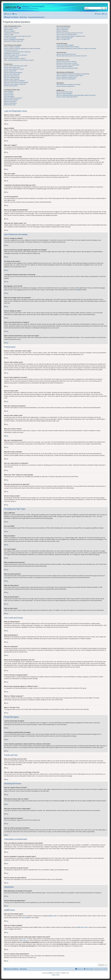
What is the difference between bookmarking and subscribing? (73, 74)
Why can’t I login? (9, 34)
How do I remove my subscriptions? (66, 79)
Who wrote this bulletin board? (64, 92)
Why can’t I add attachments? (12, 77)
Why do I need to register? (11, 28)
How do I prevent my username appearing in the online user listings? (22, 48)
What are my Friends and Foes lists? (66, 54)
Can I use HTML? (9, 93)
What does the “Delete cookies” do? (14, 41)
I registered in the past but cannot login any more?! (18, 36)
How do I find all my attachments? (65, 86)
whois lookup (23, 941)
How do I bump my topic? (11, 86)
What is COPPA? (9, 29)
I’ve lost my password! (10, 38)
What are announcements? (11, 100)
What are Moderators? (62, 29)
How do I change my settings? (12, 47)
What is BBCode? (9, 91)
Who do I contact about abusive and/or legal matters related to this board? (76, 95)
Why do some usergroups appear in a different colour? (71, 36)
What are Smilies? (9, 95)
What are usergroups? (62, 31)
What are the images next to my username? (16, 55)
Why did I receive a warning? (12, 79)
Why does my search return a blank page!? (68, 65)
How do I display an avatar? (11, 57)
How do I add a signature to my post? (14, 69)
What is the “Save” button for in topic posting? (16, 82)
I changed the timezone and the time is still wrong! (17, 52)
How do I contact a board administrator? (67, 97)
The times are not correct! (11, 50)
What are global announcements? (13, 98)
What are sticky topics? (10, 101)
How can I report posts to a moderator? (14, 81)
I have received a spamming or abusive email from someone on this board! (76, 48)
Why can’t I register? (10, 31)
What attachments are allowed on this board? (68, 85)
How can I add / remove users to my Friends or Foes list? (72, 56)
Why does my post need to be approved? (15, 84)
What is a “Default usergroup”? (65, 38)
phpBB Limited (52, 916)
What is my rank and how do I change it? (15, 58)
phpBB (79, 290)
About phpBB (26, 918)
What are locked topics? (10, 103)
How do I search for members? (65, 66)
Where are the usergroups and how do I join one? (70, 33)
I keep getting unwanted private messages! (68, 47)
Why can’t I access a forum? (12, 76)
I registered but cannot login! (12, 33)
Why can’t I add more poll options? (13, 72)
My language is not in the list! (12, 53)
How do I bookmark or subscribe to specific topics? (70, 76)
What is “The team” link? (63, 39)
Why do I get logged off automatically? (14, 39)
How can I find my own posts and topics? (67, 68)
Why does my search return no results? (67, 63)
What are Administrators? (63, 28)
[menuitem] (15, 14)
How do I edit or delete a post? (12, 67)
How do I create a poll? (10, 71)
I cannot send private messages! (65, 45)
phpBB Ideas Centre (82, 927)
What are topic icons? (10, 105)
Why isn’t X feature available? (64, 94)
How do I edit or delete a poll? (12, 74)
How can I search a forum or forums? (66, 62)
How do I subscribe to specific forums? (67, 77)
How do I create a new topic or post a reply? (16, 66)
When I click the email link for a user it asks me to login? (19, 60)
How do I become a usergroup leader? (67, 34)
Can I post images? (9, 96)
